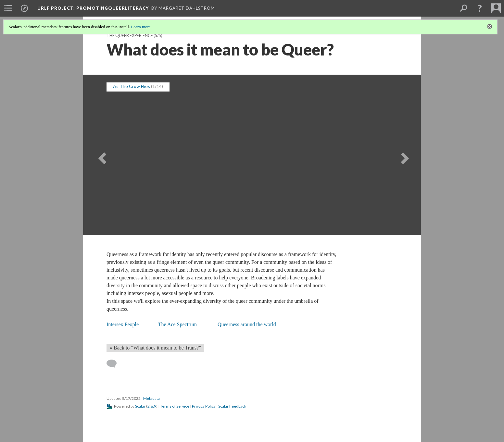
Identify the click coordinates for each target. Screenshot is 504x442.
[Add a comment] (114, 364)
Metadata (151, 398)
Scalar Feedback (232, 406)
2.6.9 (152, 406)
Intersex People (123, 324)
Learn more (141, 27)
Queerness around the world (247, 324)
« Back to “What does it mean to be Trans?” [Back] (155, 348)
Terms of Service (175, 406)
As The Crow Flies (132, 86)
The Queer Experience (130, 36)
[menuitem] (8, 8)
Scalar (140, 406)
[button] (480, 8)
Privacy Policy (204, 406)
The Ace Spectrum (177, 324)
